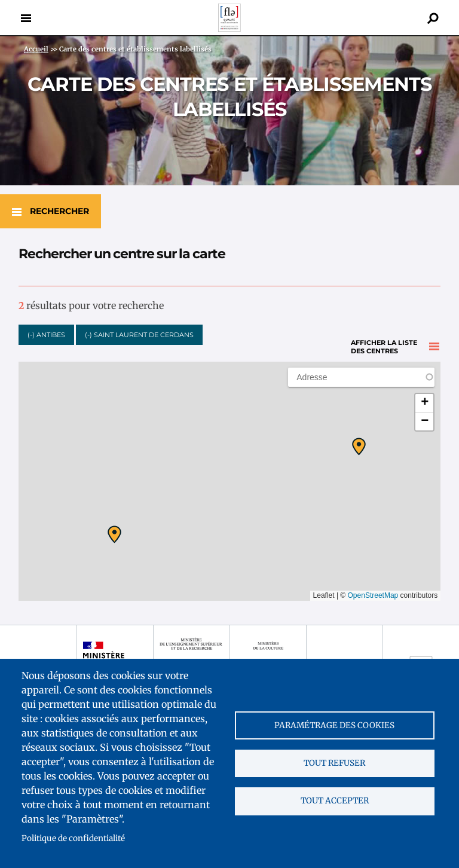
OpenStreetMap (373, 592)
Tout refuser (334, 763)
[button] (114, 531)
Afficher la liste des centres (384, 331)
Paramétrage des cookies (334, 724)
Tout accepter (335, 802)
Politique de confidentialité (73, 838)
